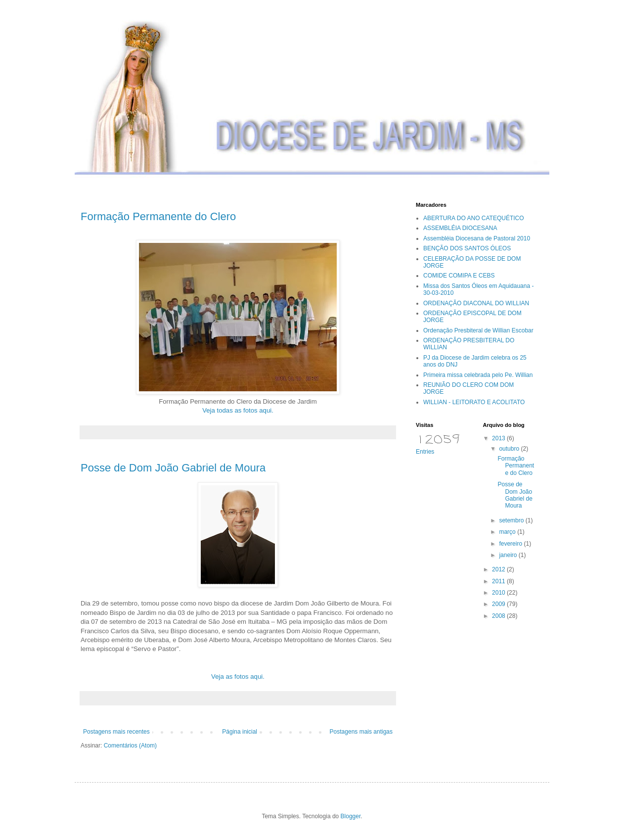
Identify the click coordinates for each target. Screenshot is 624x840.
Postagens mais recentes (116, 732)
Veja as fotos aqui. (238, 677)
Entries (425, 452)
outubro (510, 449)
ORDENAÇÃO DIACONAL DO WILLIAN (476, 303)
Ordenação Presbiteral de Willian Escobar (478, 330)
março (508, 532)
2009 (499, 604)
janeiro (509, 555)
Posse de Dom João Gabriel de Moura (173, 468)
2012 (499, 569)
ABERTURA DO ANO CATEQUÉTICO (474, 218)
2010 (499, 593)
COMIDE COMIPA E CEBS (459, 276)
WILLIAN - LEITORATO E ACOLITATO (474, 402)
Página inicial (240, 732)
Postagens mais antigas (361, 732)
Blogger (351, 816)
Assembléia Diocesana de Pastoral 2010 (477, 238)
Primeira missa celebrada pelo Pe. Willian (478, 375)
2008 (499, 616)
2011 (499, 581)
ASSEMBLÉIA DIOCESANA (460, 228)
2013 (499, 438)
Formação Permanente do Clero (158, 216)
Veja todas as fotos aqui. (238, 410)
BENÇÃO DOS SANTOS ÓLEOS (467, 248)
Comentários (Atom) (130, 746)
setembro (512, 520)
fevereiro (511, 544)
